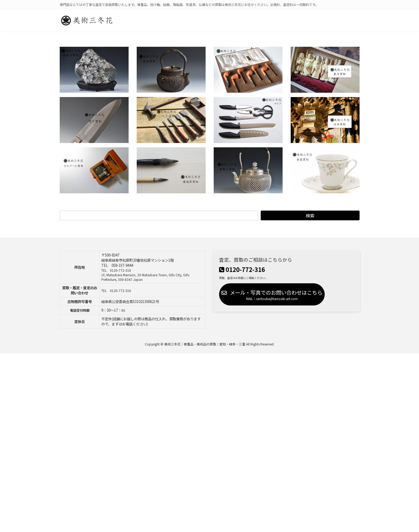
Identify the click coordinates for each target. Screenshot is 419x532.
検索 (310, 215)
